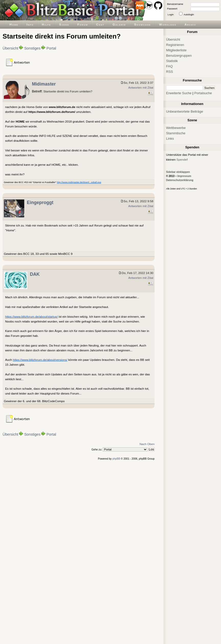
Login (171, 14)
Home (14, 24)
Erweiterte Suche (179, 93)
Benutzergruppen (179, 56)
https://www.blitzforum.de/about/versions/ (40, 360)
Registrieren (175, 45)
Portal (51, 48)
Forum (83, 24)
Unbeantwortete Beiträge (185, 111)
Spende (182, 159)
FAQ (169, 66)
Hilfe (46, 24)
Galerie (119, 24)
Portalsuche (203, 93)
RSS (170, 72)
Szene (64, 24)
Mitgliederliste (176, 50)
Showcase (143, 24)
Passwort (172, 9)
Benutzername (175, 4)
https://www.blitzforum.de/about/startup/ (31, 317)
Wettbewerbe (176, 128)
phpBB (116, 459)
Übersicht (10, 48)
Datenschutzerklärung (180, 180)
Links (170, 139)
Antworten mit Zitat (141, 87)
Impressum (184, 176)
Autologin (189, 14)
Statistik (172, 61)
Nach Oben (147, 444)
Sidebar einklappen (178, 172)
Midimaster (44, 84)
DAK (35, 274)
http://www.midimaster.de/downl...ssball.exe (79, 182)
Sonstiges (32, 48)
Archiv (190, 24)
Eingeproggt (40, 202)
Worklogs (168, 24)
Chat (100, 24)
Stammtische (176, 133)
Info (30, 24)
